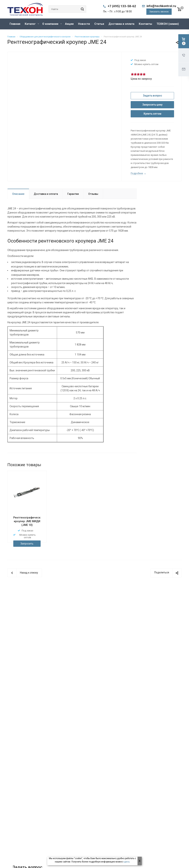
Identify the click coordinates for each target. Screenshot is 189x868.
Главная (15, 24)
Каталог (32, 24)
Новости (84, 24)
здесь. (127, 862)
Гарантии (73, 194)
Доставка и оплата (121, 24)
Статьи (99, 24)
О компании (52, 24)
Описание (18, 194)
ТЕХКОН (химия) (168, 24)
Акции (69, 24)
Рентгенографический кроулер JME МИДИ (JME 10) (29, 521)
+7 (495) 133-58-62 (122, 6)
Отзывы (93, 194)
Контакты (145, 24)
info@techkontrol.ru (161, 6)
